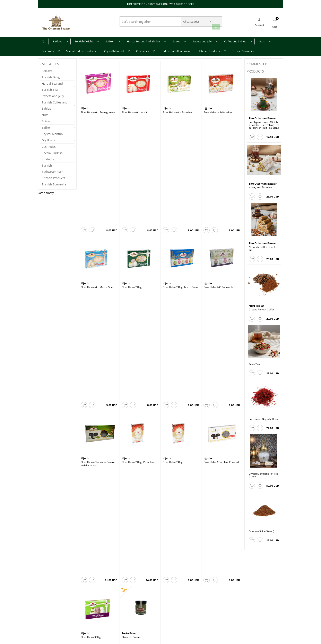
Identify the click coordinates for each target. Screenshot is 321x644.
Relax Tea (254, 362)
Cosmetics (142, 49)
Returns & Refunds (50, 621)
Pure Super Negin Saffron (263, 417)
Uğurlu (85, 107)
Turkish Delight (84, 40)
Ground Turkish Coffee (262, 308)
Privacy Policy (88, 615)
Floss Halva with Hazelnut (218, 110)
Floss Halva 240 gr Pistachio (138, 248)
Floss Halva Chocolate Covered (221, 248)
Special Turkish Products (81, 49)
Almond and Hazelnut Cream (263, 247)
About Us (86, 609)
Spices (176, 40)
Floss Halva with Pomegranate (98, 110)
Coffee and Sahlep (235, 40)
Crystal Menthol (114, 49)
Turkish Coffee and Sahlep (55, 104)
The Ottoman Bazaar (263, 116)
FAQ (42, 609)
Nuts (262, 40)
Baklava (58, 40)
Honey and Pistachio (260, 186)
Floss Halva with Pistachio (177, 110)
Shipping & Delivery (51, 615)
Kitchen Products (209, 49)
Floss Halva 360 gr (91, 317)
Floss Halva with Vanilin (135, 110)
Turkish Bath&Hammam (176, 49)
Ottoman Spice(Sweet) (261, 529)
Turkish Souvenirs (243, 49)
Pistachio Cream (131, 317)
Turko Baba (129, 313)
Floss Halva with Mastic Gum (97, 179)
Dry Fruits (48, 49)
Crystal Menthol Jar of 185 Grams (263, 473)
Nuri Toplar (256, 304)
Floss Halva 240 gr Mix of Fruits (180, 179)
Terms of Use (88, 621)
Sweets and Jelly (202, 40)
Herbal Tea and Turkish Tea (143, 40)
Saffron (110, 40)
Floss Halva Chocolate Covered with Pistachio (98, 249)
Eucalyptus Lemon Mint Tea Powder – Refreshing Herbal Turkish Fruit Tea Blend (264, 123)
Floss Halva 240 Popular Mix (219, 179)
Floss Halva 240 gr (132, 179)
